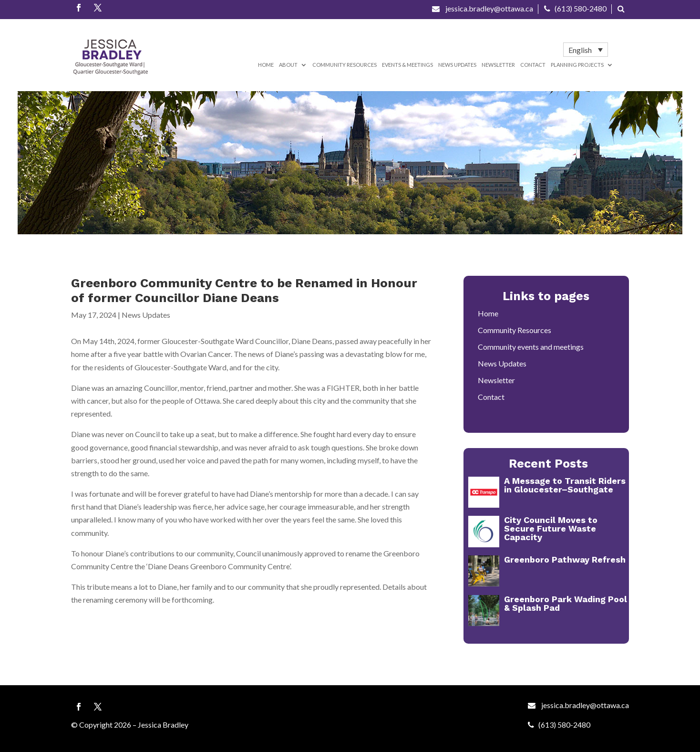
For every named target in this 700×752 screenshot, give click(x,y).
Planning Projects (577, 65)
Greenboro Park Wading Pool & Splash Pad (566, 603)
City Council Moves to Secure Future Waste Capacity (551, 528)
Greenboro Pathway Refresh (565, 559)
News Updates (457, 65)
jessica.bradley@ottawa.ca (483, 8)
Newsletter (498, 65)
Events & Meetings (407, 65)
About (288, 65)
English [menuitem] (580, 50)
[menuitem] (585, 50)
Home (266, 65)
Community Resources (345, 65)
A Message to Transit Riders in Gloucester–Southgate (565, 485)
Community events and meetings (531, 347)
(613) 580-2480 (575, 8)
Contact (533, 65)
